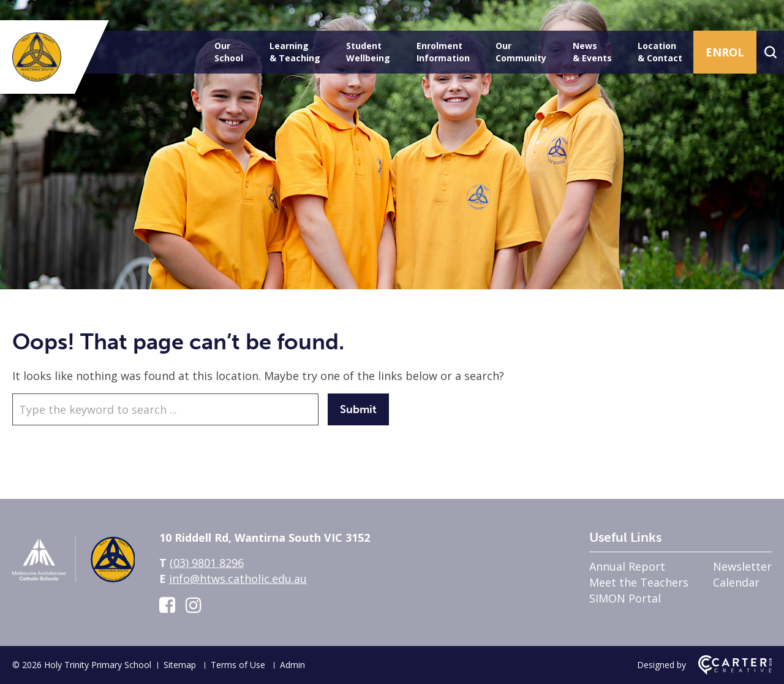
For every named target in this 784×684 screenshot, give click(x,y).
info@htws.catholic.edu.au (238, 579)
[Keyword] (165, 409)
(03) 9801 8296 (207, 563)
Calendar (736, 582)
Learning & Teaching (295, 52)
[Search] (770, 52)
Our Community (521, 52)
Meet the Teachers (639, 582)
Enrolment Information (443, 52)
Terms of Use (238, 665)
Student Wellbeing (368, 52)
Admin (292, 665)
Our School (229, 52)
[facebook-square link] (167, 605)
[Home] (73, 583)
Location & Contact (660, 52)
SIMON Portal (625, 598)
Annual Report (627, 566)
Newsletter (742, 566)
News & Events (592, 52)
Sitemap (180, 665)
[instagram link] (194, 605)
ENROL (725, 52)
